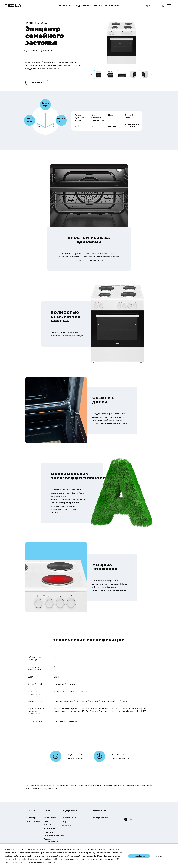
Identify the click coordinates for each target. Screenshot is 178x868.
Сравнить (46, 50)
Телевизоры (65, 6)
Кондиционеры (83, 6)
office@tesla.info (100, 818)
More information (162, 856)
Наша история (51, 818)
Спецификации (37, 82)
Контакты (66, 826)
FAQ (64, 822)
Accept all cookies (139, 856)
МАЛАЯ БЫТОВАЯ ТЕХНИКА (106, 6)
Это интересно (51, 828)
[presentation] (92, 75)
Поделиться (31, 50)
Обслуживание (69, 818)
